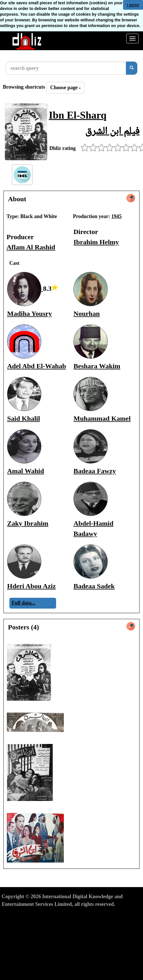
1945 (117, 216)
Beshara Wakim (97, 366)
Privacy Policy (49, 915)
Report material (121, 915)
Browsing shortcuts (24, 87)
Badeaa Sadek (94, 586)
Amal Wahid (26, 471)
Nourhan (87, 314)
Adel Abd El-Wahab (37, 366)
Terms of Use (16, 915)
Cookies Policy (84, 915)
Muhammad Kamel (102, 418)
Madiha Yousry (29, 314)
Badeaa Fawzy (95, 471)
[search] (132, 68)
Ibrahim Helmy (96, 242)
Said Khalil (24, 418)
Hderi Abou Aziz (31, 586)
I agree (133, 5)
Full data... (24, 603)
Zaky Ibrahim (28, 523)
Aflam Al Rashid (31, 247)
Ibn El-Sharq (77, 115)
